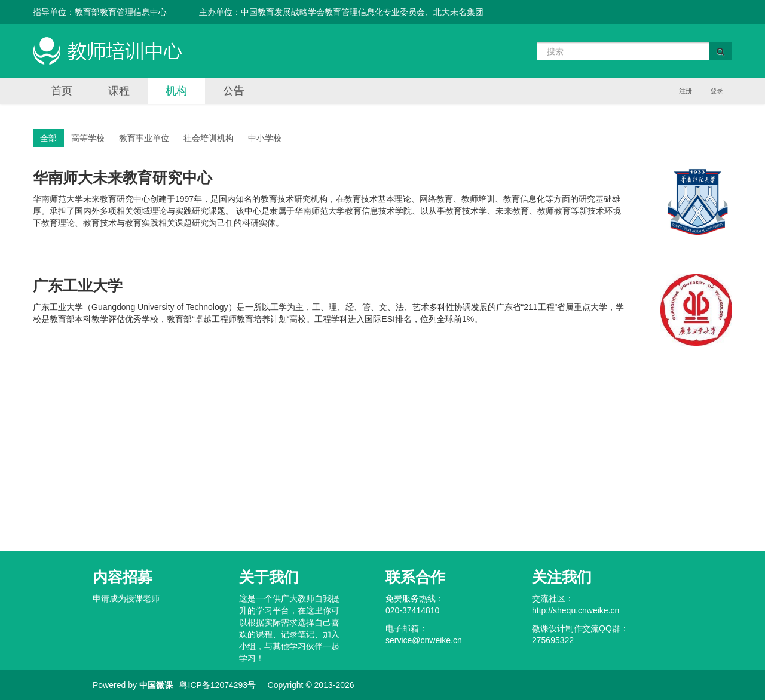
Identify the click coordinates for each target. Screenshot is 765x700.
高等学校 (88, 138)
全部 (48, 138)
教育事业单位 (144, 138)
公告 (234, 91)
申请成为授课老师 (126, 598)
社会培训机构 (209, 138)
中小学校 (265, 138)
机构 (176, 91)
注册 (686, 91)
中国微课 (156, 685)
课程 (119, 91)
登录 (717, 91)
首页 (62, 91)
